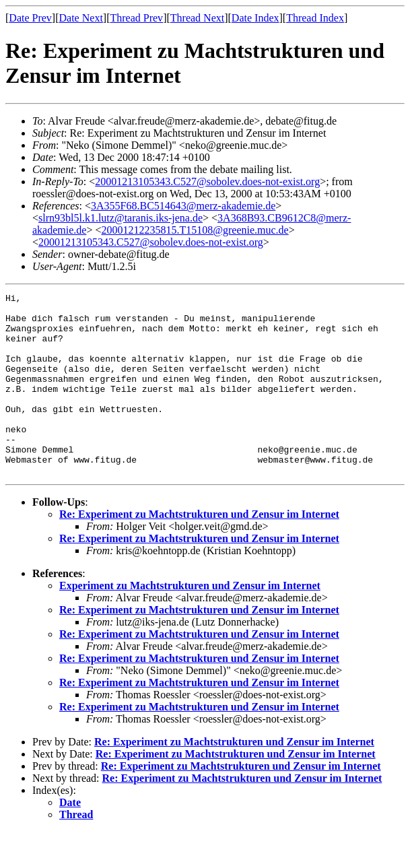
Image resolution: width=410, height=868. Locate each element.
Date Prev (30, 18)
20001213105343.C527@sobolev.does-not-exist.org (207, 181)
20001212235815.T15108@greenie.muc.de (195, 230)
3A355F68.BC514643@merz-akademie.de (183, 206)
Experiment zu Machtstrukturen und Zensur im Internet (190, 622)
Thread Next (197, 18)
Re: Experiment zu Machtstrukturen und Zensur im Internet (199, 550)
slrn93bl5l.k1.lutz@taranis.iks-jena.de (121, 218)
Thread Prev (136, 18)
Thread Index (315, 18)
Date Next (81, 18)
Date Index (255, 18)
